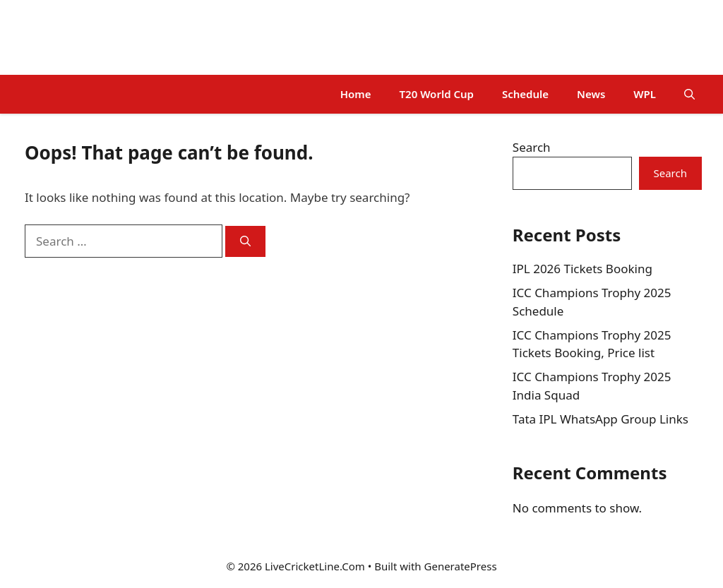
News (591, 94)
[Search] (245, 242)
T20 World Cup (437, 94)
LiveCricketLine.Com (107, 37)
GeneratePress (461, 566)
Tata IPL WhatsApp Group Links (600, 419)
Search (532, 147)
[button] (689, 94)
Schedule (525, 94)
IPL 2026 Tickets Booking (582, 269)
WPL (645, 94)
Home (356, 94)
